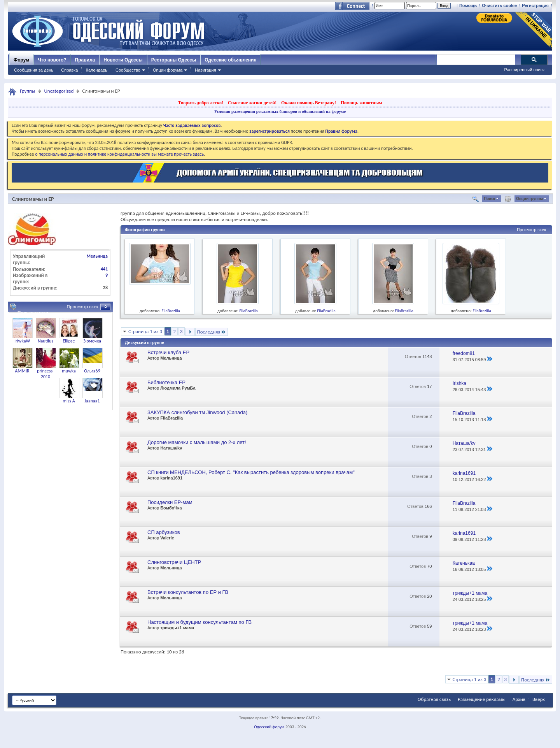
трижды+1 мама (470, 593)
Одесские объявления (230, 60)
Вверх (539, 699)
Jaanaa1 (92, 401)
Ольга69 (92, 371)
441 (104, 269)
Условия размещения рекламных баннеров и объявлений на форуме (280, 111)
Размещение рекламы (482, 699)
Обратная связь (434, 699)
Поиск (489, 199)
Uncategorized (59, 91)
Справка (69, 70)
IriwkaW (22, 341)
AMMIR (22, 371)
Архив (519, 699)
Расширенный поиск (524, 70)
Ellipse (69, 341)
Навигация (205, 70)
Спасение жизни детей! (252, 103)
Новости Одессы (123, 60)
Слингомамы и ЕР (33, 199)
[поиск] (476, 60)
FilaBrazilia (171, 311)
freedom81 (464, 353)
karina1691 (171, 478)
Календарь (96, 70)
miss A (69, 401)
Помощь (468, 5)
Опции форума (168, 70)
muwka (69, 371)
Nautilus (45, 341)
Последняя (212, 332)
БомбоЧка (171, 508)
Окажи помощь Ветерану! (309, 103)
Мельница (171, 358)
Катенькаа (464, 563)
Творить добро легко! (200, 103)
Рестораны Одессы (174, 60)
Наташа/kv (171, 448)
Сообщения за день (34, 70)
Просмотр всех (531, 230)
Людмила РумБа (178, 388)
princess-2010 (45, 374)
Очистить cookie (499, 5)
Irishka (459, 383)
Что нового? (52, 60)
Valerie (167, 538)
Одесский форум (269, 727)
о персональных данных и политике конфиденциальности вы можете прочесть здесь (119, 154)
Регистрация (535, 5)
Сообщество (128, 70)
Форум (21, 60)
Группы (28, 91)
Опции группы (529, 199)
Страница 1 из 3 (145, 331)
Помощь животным (361, 103)
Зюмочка (92, 341)
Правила (85, 60)
